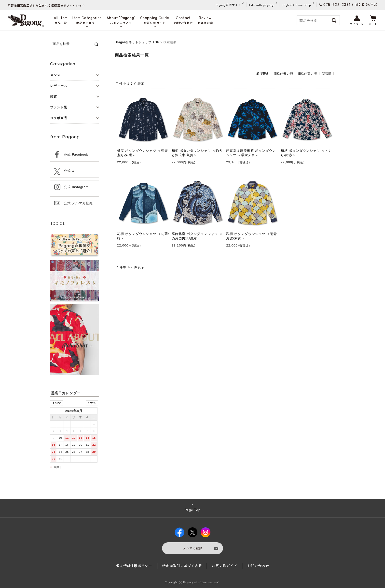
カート (373, 21)
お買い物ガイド (225, 566)
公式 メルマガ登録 (78, 203)
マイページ (357, 21)
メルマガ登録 (192, 548)
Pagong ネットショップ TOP (138, 42)
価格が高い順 (308, 74)
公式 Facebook (76, 155)
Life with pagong (261, 5)
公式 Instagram (76, 187)
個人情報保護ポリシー (134, 566)
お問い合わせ (258, 566)
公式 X (69, 171)
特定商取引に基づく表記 (182, 566)
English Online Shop (296, 5)
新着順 (327, 74)
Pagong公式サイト (228, 5)
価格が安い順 (283, 74)
